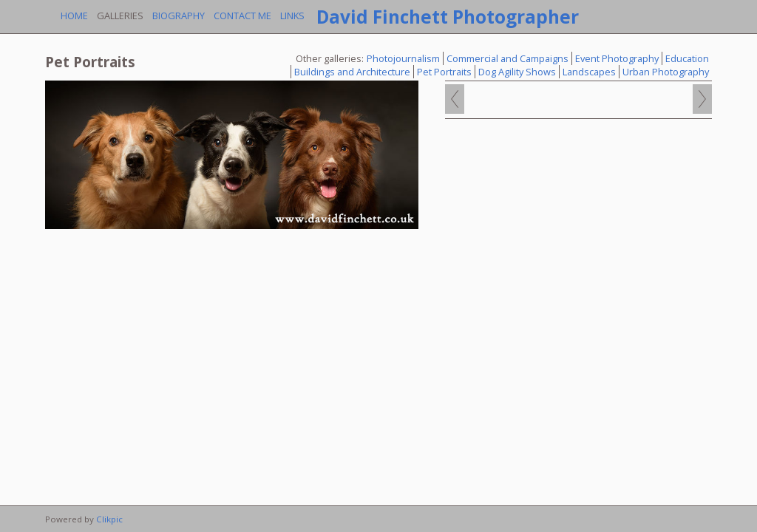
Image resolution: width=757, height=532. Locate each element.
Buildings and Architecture (352, 72)
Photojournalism (403, 58)
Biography (179, 16)
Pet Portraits (444, 72)
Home (74, 16)
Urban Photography (666, 72)
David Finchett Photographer (448, 17)
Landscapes (589, 72)
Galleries (120, 16)
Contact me (242, 16)
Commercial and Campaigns (508, 58)
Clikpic (109, 519)
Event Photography (617, 58)
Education (687, 58)
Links (292, 16)
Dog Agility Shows (517, 72)
